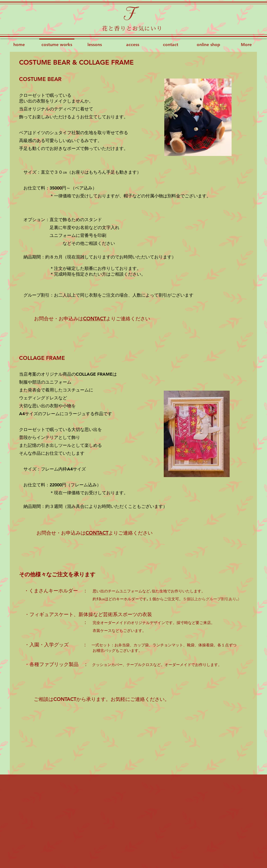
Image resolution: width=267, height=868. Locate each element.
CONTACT (95, 319)
